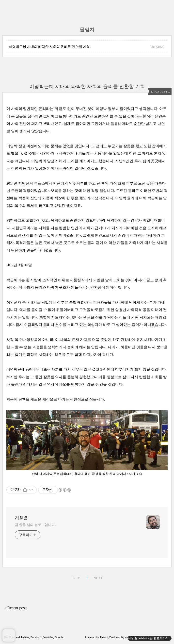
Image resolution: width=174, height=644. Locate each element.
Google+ (60, 637)
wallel (129, 637)
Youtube (48, 637)
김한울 (21, 518)
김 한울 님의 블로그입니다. (35, 525)
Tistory (104, 637)
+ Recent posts (16, 608)
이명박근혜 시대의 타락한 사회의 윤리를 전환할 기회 (49, 47)
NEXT (98, 578)
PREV (76, 578)
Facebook (36, 637)
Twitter (25, 637)
